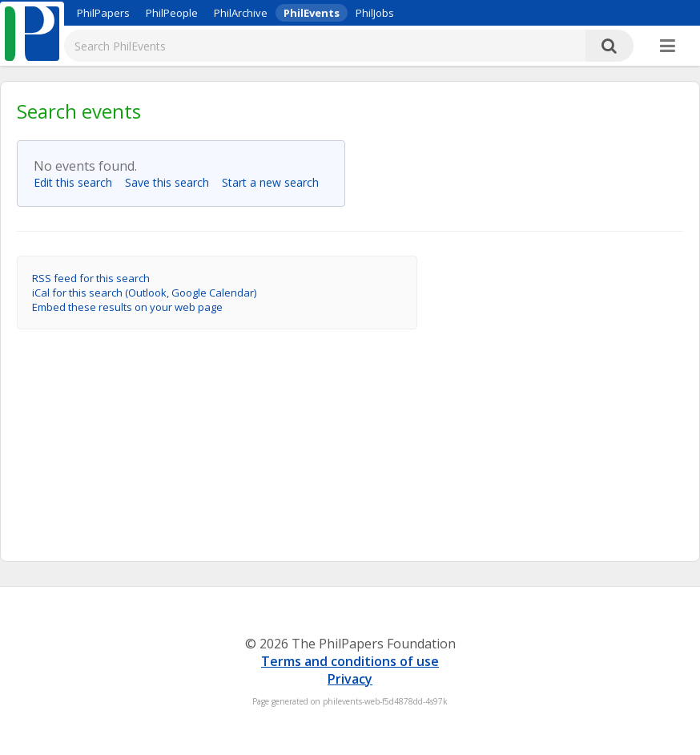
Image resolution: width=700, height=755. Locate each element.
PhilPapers (103, 13)
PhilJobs (375, 13)
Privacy (350, 679)
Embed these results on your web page (127, 307)
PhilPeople (172, 13)
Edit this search (78, 182)
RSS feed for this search (91, 278)
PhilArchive (241, 13)
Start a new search (275, 182)
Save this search (172, 182)
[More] (668, 46)
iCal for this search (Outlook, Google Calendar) (144, 293)
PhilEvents (312, 13)
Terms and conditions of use (350, 661)
